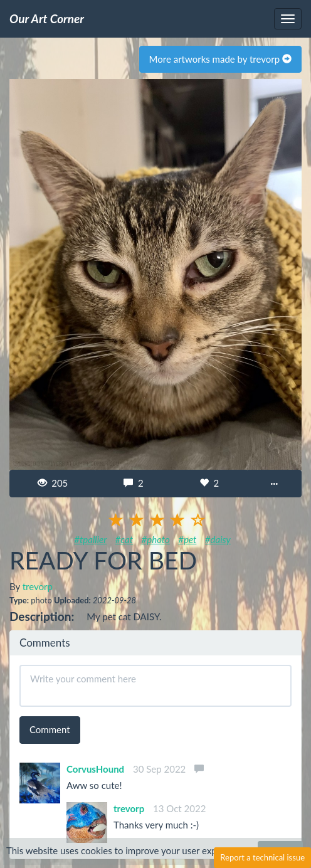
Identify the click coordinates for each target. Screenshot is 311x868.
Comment (50, 729)
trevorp (38, 586)
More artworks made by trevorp (220, 59)
